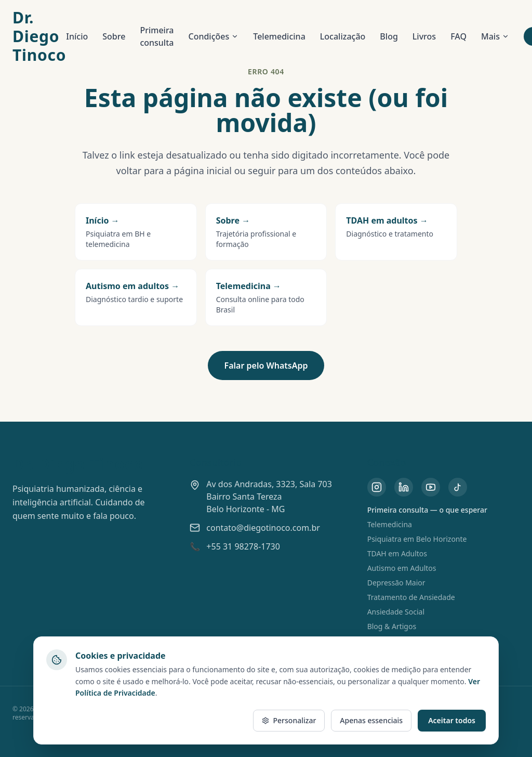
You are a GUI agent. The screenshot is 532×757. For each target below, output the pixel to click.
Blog (389, 36)
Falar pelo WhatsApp (266, 366)
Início (77, 36)
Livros (424, 36)
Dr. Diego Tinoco (39, 36)
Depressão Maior (396, 583)
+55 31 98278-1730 (243, 546)
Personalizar (289, 720)
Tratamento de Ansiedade (411, 597)
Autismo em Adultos (402, 568)
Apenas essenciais (371, 720)
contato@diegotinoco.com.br (263, 528)
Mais (495, 36)
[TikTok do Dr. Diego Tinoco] (458, 487)
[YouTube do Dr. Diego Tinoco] (431, 487)
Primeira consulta (157, 36)
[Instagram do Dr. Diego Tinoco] (377, 487)
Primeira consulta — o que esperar (427, 510)
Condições (213, 36)
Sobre (114, 36)
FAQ (458, 36)
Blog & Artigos (392, 626)
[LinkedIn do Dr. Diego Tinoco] (404, 487)
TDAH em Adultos (397, 553)
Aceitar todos (452, 720)
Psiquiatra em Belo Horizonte (417, 539)
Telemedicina (279, 36)
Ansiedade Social (396, 612)
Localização (343, 36)
